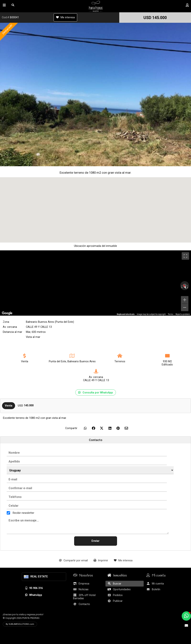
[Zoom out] (185, 307)
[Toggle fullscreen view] (185, 256)
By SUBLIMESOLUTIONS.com (20, 624)
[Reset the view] (185, 286)
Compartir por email (73, 561)
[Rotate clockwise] (188, 287)
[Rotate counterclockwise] (181, 287)
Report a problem (183, 314)
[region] (95, 283)
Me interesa (65, 17)
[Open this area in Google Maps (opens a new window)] (7, 313)
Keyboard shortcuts (126, 314)
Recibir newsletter (23, 513)
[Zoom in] (185, 300)
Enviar (95, 541)
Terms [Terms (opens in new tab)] (171, 314)
